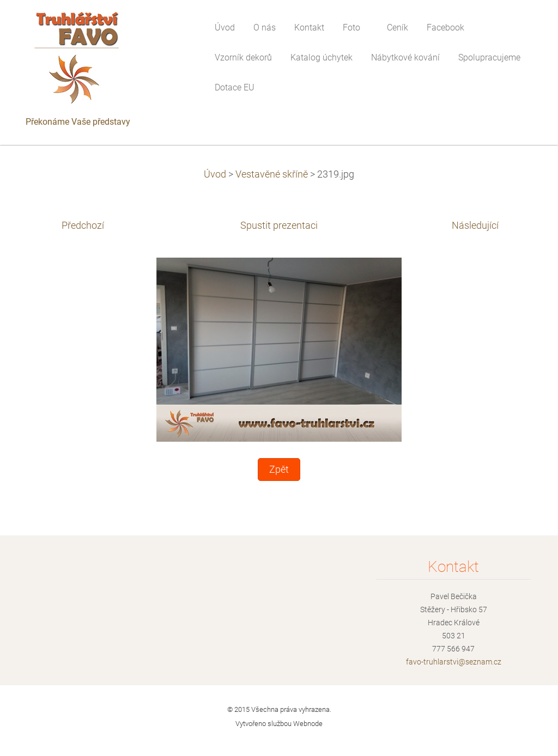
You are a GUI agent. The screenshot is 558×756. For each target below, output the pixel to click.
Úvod (215, 174)
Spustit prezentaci (279, 225)
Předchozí (83, 225)
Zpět (279, 470)
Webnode (308, 724)
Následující (475, 225)
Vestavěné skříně (272, 174)
